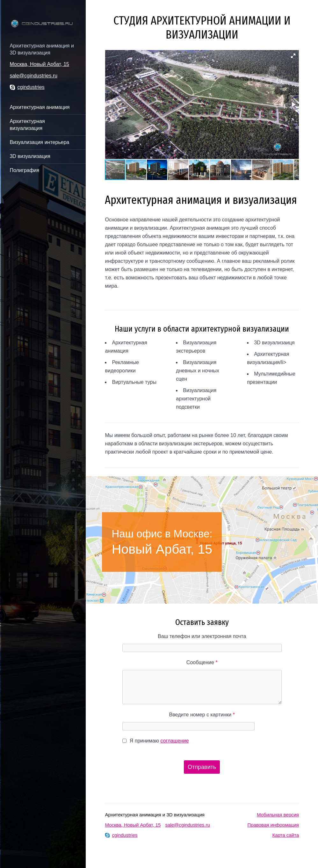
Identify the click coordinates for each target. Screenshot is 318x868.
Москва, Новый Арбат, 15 (39, 64)
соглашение (174, 741)
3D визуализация (30, 156)
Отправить (202, 767)
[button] (293, 56)
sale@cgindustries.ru (33, 76)
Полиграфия (24, 170)
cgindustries (27, 87)
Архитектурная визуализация (27, 125)
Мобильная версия (278, 815)
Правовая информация (273, 825)
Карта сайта (285, 835)
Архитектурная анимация (40, 107)
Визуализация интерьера (39, 142)
